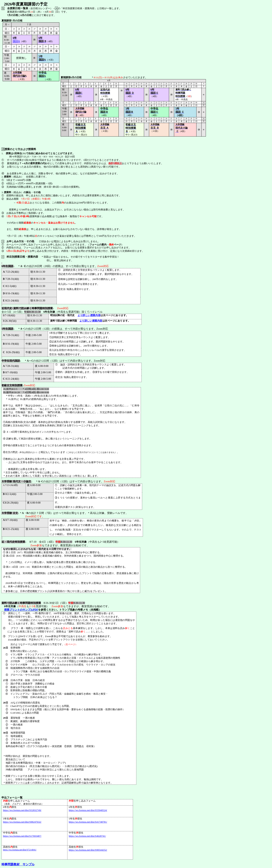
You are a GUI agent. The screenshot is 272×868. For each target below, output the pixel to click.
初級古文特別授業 (12, 385)
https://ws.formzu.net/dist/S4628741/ (87, 836)
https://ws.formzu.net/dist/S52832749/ (22, 810)
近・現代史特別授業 (13, 542)
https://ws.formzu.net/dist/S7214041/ (20, 850)
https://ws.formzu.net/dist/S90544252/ (88, 850)
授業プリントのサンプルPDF (21, 610)
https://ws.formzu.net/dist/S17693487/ (22, 836)
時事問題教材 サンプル (18, 864)
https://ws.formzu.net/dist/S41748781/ (88, 822)
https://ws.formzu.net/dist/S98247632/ (22, 822)
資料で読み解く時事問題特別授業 (21, 603)
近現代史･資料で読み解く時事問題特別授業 (27, 308)
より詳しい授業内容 (89, 315)
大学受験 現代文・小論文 (16, 481)
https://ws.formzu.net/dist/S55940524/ (88, 810)
